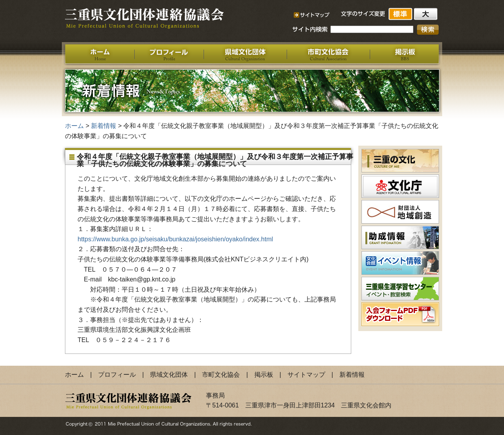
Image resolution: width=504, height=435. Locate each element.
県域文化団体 (169, 375)
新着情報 (104, 126)
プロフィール (117, 375)
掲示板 (264, 375)
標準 (401, 14)
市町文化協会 (221, 375)
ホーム (74, 126)
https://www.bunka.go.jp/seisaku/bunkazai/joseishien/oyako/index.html (175, 239)
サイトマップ (306, 375)
